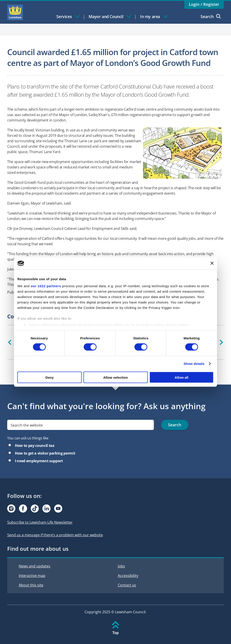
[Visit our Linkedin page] (46, 509)
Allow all (181, 377)
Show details (194, 364)
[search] (81, 425)
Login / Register (204, 4)
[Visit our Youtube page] (58, 509)
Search (211, 16)
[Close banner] (212, 263)
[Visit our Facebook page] (23, 509)
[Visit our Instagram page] (11, 509)
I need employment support (39, 461)
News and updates (35, 566)
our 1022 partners (46, 286)
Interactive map (32, 576)
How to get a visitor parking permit (45, 453)
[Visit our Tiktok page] (35, 509)
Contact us (127, 585)
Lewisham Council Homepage (15, 12)
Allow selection (115, 377)
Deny (50, 377)
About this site (31, 585)
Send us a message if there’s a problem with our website (55, 535)
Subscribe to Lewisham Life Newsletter (40, 522)
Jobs (121, 566)
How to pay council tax (35, 446)
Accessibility (128, 576)
